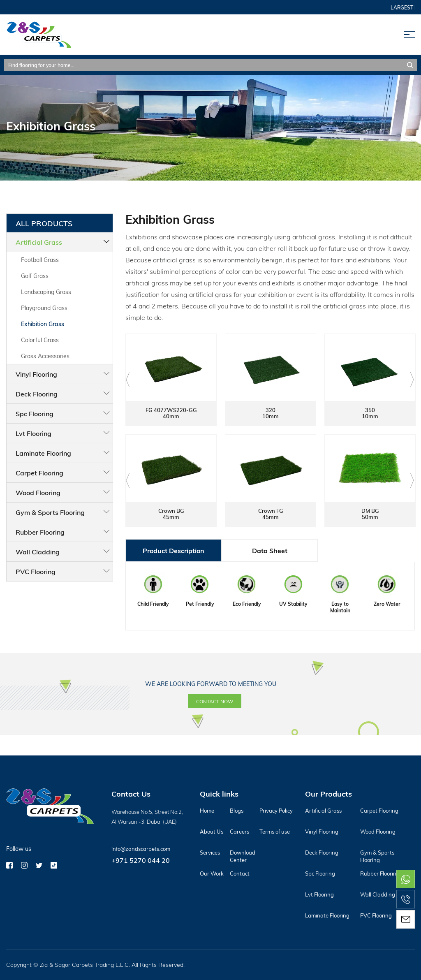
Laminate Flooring (43, 453)
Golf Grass (35, 276)
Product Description (173, 550)
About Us (212, 832)
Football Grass (40, 260)
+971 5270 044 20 (141, 860)
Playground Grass (44, 308)
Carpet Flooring (39, 473)
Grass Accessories (45, 356)
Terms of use (275, 832)
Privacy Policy (276, 811)
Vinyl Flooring (36, 374)
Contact (240, 873)
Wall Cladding (38, 552)
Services (210, 853)
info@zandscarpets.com (141, 849)
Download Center (243, 856)
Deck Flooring (37, 394)
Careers (239, 832)
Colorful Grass (40, 340)
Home (207, 811)
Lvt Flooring (34, 433)
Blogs (237, 811)
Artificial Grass (39, 242)
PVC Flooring (36, 571)
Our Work (212, 873)
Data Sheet (270, 550)
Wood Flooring (38, 492)
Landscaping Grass (46, 292)
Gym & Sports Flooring (50, 512)
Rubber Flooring (40, 532)
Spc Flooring (35, 414)
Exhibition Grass (43, 324)
